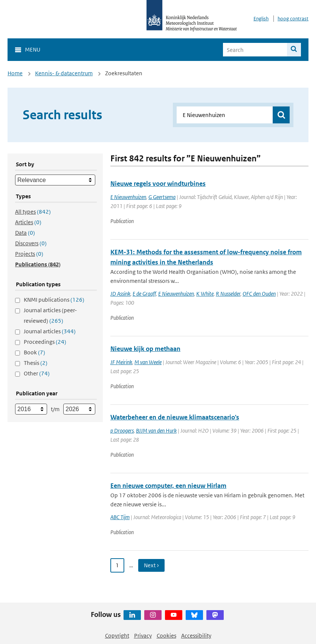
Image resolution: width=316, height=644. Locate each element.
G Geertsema (162, 197)
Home (15, 73)
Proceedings (45, 342)
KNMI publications (54, 300)
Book (34, 352)
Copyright (117, 636)
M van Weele (148, 362)
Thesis (36, 363)
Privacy (143, 636)
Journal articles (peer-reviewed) (50, 315)
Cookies (166, 636)
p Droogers (122, 431)
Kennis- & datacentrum (64, 73)
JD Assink (120, 294)
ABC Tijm (120, 517)
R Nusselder (228, 294)
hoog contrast (293, 19)
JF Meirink (121, 362)
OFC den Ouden (259, 294)
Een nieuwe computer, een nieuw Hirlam (168, 486)
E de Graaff (144, 294)
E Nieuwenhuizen (128, 197)
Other (37, 373)
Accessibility (196, 636)
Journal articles (50, 331)
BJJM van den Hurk (156, 431)
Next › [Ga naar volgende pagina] (151, 565)
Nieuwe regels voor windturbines (158, 184)
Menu (33, 49)
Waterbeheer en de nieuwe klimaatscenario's (175, 417)
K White (205, 294)
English (261, 19)
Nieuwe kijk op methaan (145, 349)
